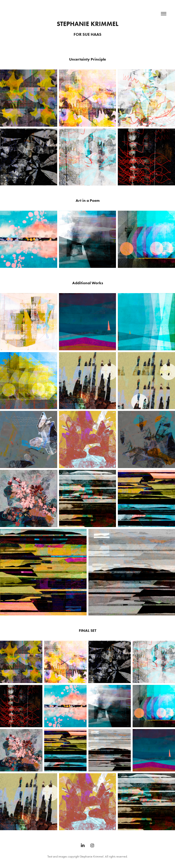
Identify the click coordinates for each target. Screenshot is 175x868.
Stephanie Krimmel (88, 24)
